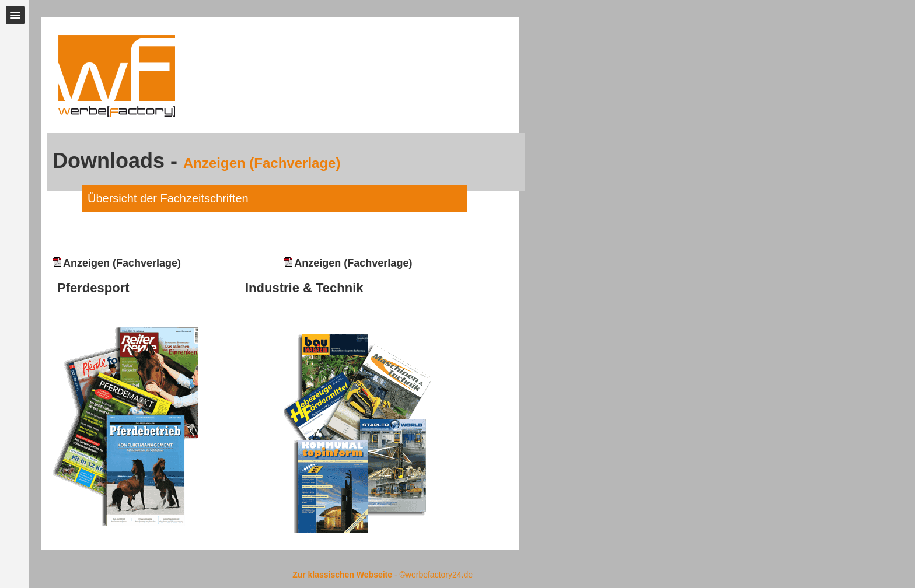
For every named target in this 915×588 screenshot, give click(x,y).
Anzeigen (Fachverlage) (117, 263)
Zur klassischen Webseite (342, 575)
